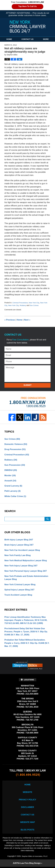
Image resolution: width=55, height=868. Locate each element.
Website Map (27, 823)
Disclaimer (27, 808)
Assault (10, 481)
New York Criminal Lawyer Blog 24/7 (27, 27)
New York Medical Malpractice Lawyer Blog (26, 561)
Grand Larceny (13, 486)
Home (9, 39)
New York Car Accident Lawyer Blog (22, 550)
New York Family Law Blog (18, 556)
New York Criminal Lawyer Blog (20, 585)
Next (27, 320)
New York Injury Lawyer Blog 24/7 (21, 566)
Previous (10, 320)
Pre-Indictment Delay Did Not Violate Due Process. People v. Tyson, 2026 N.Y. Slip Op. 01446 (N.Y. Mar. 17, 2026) (26, 632)
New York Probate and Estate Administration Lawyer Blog (27, 578)
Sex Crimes (34, 305)
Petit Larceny (13, 491)
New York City (34, 303)
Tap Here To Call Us (28, 6)
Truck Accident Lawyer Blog (18, 595)
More (46, 39)
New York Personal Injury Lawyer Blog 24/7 (26, 571)
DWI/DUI (11, 470)
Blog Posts (27, 831)
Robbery (23, 305)
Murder (10, 475)
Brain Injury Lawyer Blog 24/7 (19, 545)
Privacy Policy (27, 801)
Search (48, 519)
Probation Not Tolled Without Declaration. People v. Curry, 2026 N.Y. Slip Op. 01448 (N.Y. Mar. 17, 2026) (27, 644)
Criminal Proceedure (20, 303)
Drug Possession (15, 449)
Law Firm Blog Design (27, 864)
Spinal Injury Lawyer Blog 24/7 (20, 590)
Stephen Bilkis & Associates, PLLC (35, 857)
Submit (27, 385)
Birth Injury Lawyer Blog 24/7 (19, 540)
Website (27, 793)
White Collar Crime (15, 496)
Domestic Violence (16, 444)
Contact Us (27, 39)
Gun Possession (15, 465)
